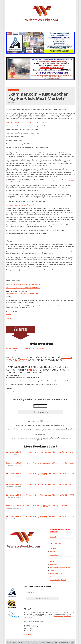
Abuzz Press (67, 616)
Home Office (53, 564)
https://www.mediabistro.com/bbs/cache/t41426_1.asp (22, 293)
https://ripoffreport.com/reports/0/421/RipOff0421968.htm (23, 288)
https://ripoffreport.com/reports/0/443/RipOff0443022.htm (23, 284)
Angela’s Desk (54, 555)
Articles (52, 561)
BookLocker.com (58, 616)
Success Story (54, 583)
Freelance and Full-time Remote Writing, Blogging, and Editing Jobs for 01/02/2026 (40, 452)
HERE (28, 369)
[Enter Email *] (40, 406)
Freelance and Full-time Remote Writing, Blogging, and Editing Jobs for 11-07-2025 (40, 506)
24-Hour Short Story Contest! (58, 580)
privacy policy (28, 634)
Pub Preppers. (28, 618)
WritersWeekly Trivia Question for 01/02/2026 (25, 348)
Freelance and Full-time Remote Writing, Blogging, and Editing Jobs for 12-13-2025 (40, 474)
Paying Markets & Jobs (56, 574)
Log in (43, 643)
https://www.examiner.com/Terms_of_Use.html (20, 205)
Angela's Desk (14, 90)
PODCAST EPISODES (56, 558)
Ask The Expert (54, 571)
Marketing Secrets (55, 577)
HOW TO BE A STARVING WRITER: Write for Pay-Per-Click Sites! (26, 122)
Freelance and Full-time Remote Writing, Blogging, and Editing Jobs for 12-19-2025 (40, 463)
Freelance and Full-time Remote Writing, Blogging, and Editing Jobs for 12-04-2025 (40, 484)
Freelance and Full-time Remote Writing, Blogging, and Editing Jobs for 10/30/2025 (40, 516)
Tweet (9, 318)
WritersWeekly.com (17, 643)
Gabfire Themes (70, 643)
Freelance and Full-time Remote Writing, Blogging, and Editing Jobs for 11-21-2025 (40, 495)
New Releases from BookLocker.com (60, 567)
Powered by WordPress (52, 643)
